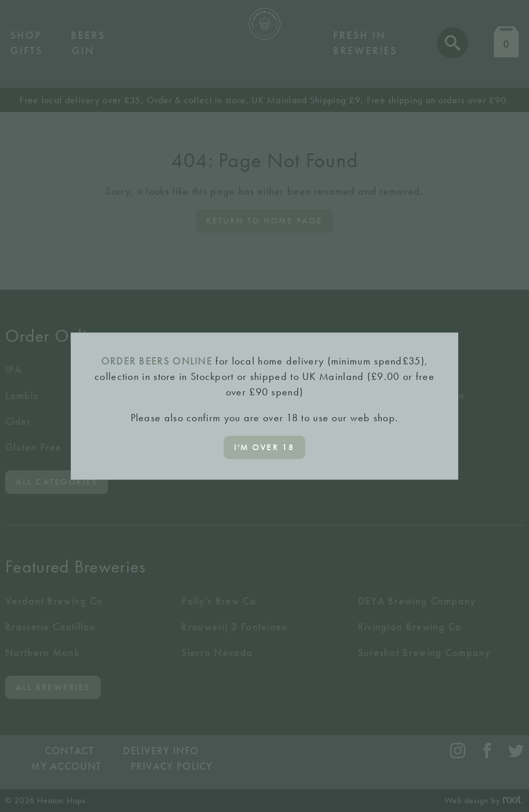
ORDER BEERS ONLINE (157, 361)
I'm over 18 (264, 447)
